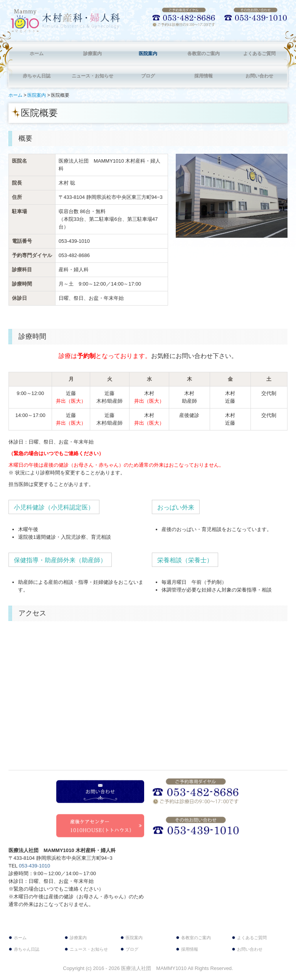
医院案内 (148, 54)
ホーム (37, 54)
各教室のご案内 (203, 54)
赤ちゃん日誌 (37, 76)
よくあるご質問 (259, 54)
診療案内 (92, 54)
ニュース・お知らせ (92, 76)
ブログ (148, 76)
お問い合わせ (259, 76)
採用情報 (203, 76)
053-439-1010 (74, 241)
